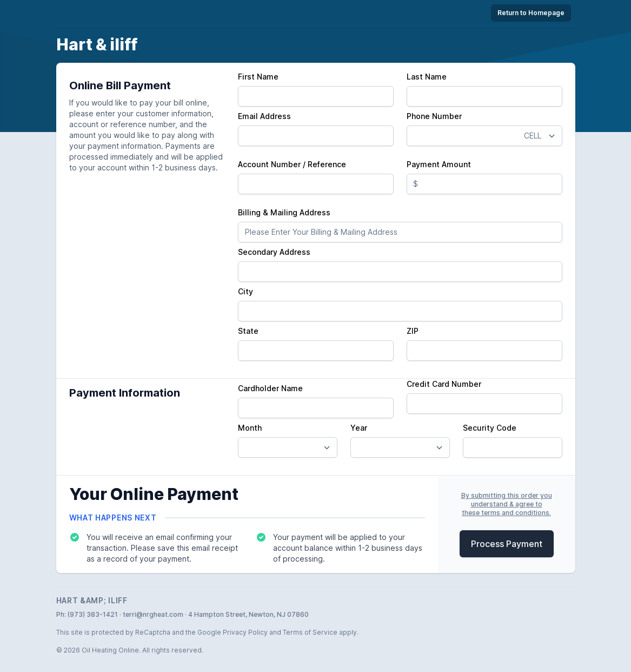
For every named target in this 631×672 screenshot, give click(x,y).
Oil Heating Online (110, 650)
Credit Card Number (444, 384)
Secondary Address (274, 252)
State (248, 331)
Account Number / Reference (292, 164)
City (245, 291)
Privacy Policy (245, 632)
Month (250, 428)
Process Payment (507, 544)
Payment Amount (439, 164)
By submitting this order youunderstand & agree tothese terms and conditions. (507, 504)
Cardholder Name (270, 388)
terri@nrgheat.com (153, 614)
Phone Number (434, 116)
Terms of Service (310, 632)
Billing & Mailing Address (284, 212)
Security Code (490, 428)
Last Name (427, 77)
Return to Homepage (531, 13)
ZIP (413, 331)
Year (359, 428)
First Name (258, 77)
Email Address (264, 116)
